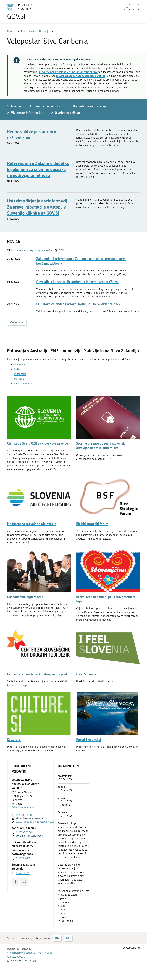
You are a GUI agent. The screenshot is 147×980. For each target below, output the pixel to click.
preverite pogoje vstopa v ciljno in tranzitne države (68, 72)
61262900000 (24, 815)
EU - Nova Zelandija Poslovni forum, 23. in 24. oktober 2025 (78, 304)
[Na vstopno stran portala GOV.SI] (25, 12)
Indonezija (20, 374)
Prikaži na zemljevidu (24, 807)
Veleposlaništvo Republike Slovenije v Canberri (31, 953)
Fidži (17, 369)
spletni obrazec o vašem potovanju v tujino (81, 76)
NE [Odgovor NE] (68, 938)
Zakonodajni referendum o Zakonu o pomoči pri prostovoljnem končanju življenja (81, 261)
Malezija (19, 379)
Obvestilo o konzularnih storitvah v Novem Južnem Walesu (78, 282)
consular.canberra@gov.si (30, 836)
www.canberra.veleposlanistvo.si (30, 822)
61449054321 (23, 858)
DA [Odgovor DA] (57, 938)
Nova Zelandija (23, 384)
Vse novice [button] (17, 322)
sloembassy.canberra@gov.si (30, 818)
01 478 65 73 (23, 873)
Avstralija (20, 364)
